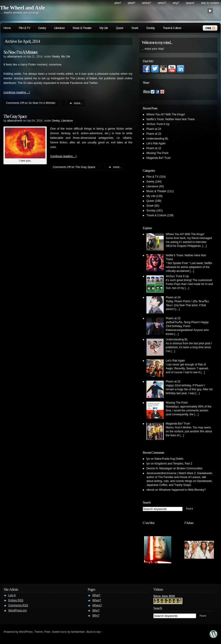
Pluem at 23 (154, 134)
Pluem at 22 (154, 148)
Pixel (47, 632)
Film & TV (25, 28)
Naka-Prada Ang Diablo (169, 459)
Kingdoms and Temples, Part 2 (173, 464)
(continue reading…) (17, 92)
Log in (12, 595)
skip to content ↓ (211, 3)
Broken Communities (190, 468)
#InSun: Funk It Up (158, 124)
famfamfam (78, 632)
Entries (16, 600)
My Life (104, 28)
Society (150, 28)
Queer (119, 28)
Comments (18, 605)
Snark (135, 28)
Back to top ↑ (95, 632)
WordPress (26, 632)
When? (162, 3)
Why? (176, 3)
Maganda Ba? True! (158, 158)
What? (131, 3)
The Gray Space (15, 116)
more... (78, 103)
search (190, 3)
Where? (147, 3)
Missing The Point (157, 153)
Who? (118, 3)
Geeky (42, 28)
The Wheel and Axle (22, 8)
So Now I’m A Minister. (21, 52)
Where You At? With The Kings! (166, 114)
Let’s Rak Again (156, 143)
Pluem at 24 (154, 129)
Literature (59, 28)
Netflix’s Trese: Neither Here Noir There (171, 119)
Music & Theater (82, 28)
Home (7, 28)
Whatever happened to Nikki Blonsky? (182, 490)
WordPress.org (17, 610)
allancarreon (15, 57)
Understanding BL (157, 139)
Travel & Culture (172, 28)
